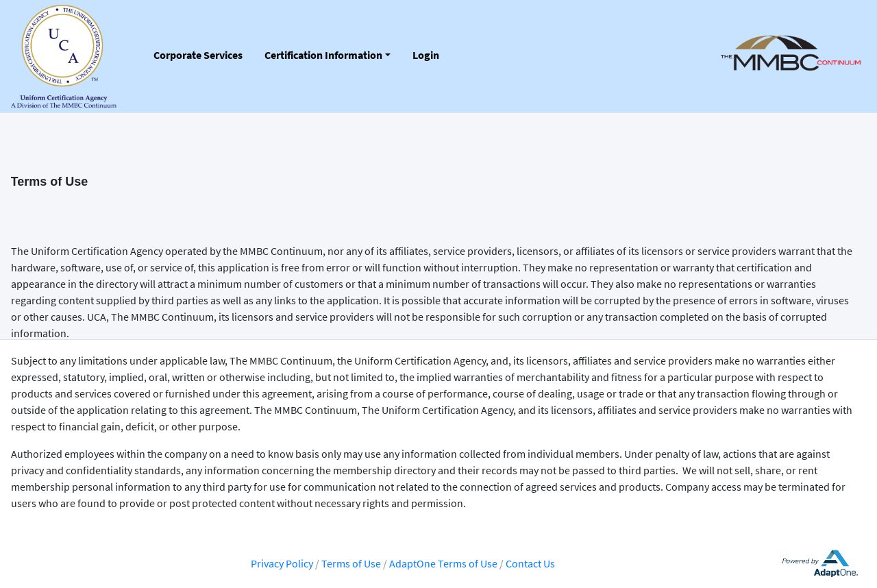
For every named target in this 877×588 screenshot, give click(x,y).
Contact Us (530, 563)
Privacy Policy (282, 563)
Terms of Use (352, 563)
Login (426, 55)
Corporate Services (198, 55)
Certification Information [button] (323, 55)
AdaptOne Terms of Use (443, 563)
